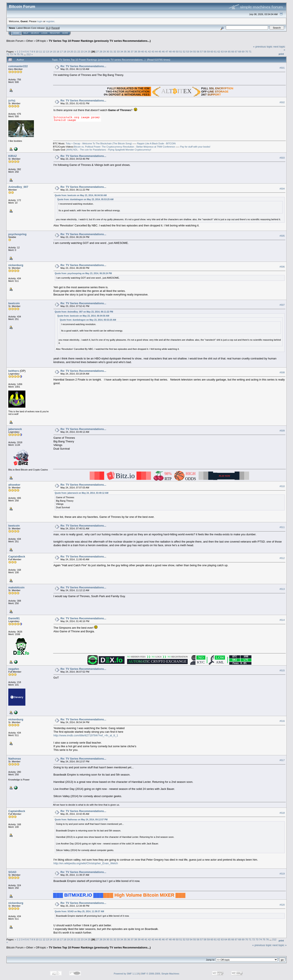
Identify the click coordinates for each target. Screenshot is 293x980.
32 (115, 51)
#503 (282, 158)
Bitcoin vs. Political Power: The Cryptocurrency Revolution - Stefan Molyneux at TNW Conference (124, 147)
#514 (282, 620)
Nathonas (15, 759)
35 (125, 51)
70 (247, 51)
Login (44, 33)
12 (44, 51)
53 (188, 51)
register (50, 21)
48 (170, 51)
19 (68, 51)
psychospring (17, 234)
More (65, 33)
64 (226, 51)
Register (55, 33)
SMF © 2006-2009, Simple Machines (160, 974)
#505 (282, 236)
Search (35, 33)
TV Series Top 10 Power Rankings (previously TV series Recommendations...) (100, 41)
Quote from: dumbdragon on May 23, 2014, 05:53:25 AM (86, 199)
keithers (14, 371)
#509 (282, 431)
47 (167, 51)
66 (233, 51)
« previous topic (263, 47)
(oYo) (12, 101)
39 (139, 51)
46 (163, 51)
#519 (282, 874)
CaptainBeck (17, 557)
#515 (282, 670)
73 (11, 54)
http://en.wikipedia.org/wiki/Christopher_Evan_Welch (86, 863)
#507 (282, 305)
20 (72, 51)
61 (215, 51)
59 (208, 51)
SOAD (12, 872)
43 (153, 51)
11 (41, 51)
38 (136, 51)
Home (16, 33)
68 (240, 51)
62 (219, 51)
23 (82, 51)
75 (18, 54)
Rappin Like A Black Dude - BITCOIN (156, 143)
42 (149, 51)
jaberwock (15, 429)
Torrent (55, 28)
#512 (282, 558)
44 (156, 51)
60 (212, 51)
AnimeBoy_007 (18, 187)
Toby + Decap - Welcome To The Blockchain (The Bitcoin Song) (99, 143)
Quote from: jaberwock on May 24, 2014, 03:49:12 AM (82, 493)
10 (37, 51)
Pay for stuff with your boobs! (195, 147)
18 (65, 51)
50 (177, 51)
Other (30, 41)
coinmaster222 (18, 66)
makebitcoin (16, 587)
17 (61, 51)
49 (174, 51)
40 (143, 51)
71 (250, 51)
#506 (282, 267)
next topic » (280, 945)
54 (191, 51)
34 (122, 51)
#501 (282, 68)
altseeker (14, 485)
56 (198, 51)
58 (205, 51)
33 (118, 51)
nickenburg (16, 265)
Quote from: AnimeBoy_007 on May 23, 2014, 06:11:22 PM (84, 312)
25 (89, 51)
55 (195, 51)
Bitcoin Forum (15, 41)
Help (26, 33)
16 (58, 51)
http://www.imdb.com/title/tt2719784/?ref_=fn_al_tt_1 (86, 735)
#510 (282, 486)
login (40, 21)
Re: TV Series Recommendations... (83, 66)
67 (236, 51)
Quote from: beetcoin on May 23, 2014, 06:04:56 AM (81, 195)
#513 (282, 589)
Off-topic (41, 41)
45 (160, 51)
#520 (282, 905)
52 (184, 51)
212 (29, 54)
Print (281, 54)
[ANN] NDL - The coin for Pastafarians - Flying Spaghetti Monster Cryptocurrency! (109, 150)
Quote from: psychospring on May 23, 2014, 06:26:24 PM (83, 273)
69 (243, 51)
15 (54, 51)
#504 (282, 189)
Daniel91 (14, 618)
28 (101, 51)
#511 (282, 527)
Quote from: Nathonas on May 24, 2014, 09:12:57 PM (81, 820)
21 (75, 51)
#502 (282, 102)
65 (229, 51)
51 (181, 51)
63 (222, 51)
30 (108, 51)
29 (104, 51)
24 (86, 51)
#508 (282, 373)
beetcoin (14, 303)
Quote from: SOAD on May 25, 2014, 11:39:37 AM (79, 911)
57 (201, 51)
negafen (14, 669)
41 (146, 51)
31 (111, 51)
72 (8, 54)
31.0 (48, 28)
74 (15, 54)
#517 (282, 760)
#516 (282, 721)
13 (47, 51)
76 (22, 54)
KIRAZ (13, 156)
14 (51, 51)
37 (132, 51)
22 (79, 51)
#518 (282, 813)
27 (97, 51)
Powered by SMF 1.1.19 (126, 974)
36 (129, 51)
